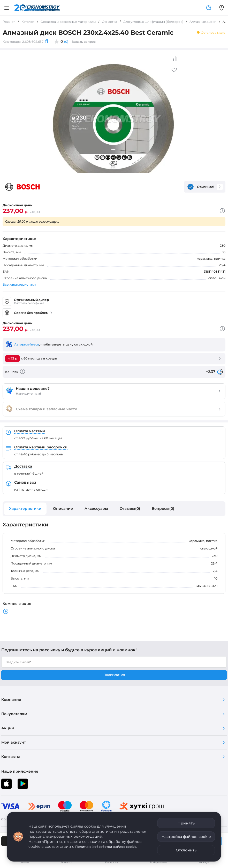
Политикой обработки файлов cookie (106, 847)
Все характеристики (19, 284)
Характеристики (25, 509)
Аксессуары (96, 509)
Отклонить (186, 850)
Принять (186, 823)
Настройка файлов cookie (186, 837)
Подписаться (114, 675)
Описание (63, 509)
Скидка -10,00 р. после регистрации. (32, 222)
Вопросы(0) (163, 509)
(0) (66, 42)
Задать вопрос (84, 42)
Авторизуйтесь (27, 344)
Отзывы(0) (130, 509)
